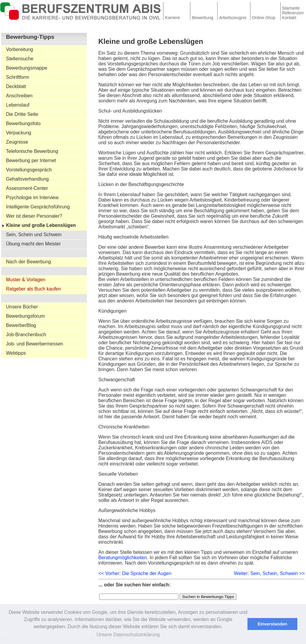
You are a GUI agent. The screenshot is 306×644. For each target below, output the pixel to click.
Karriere (172, 18)
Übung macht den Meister (33, 244)
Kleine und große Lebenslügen (41, 225)
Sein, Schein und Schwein (34, 235)
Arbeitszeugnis (233, 18)
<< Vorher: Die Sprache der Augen (135, 573)
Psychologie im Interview (32, 197)
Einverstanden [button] (272, 624)
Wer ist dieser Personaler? (34, 216)
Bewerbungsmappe (27, 68)
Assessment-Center (27, 188)
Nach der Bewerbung (28, 262)
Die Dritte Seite (22, 114)
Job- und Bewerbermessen (35, 344)
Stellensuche (20, 59)
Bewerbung (203, 18)
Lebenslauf (18, 105)
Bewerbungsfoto (23, 123)
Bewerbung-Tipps (30, 37)
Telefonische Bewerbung (32, 151)
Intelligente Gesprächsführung (38, 207)
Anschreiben (19, 96)
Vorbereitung (20, 49)
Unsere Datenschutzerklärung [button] (128, 635)
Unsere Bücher (22, 307)
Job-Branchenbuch (26, 335)
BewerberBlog (21, 325)
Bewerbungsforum (25, 316)
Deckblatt (16, 86)
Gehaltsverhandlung (27, 179)
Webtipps (16, 353)
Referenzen (293, 13)
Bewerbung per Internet (31, 160)
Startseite (291, 8)
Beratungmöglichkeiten (123, 558)
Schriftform (17, 77)
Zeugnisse (17, 142)
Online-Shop (264, 18)
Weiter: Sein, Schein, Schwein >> (269, 573)
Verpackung (19, 133)
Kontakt (289, 18)
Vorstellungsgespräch (29, 170)
